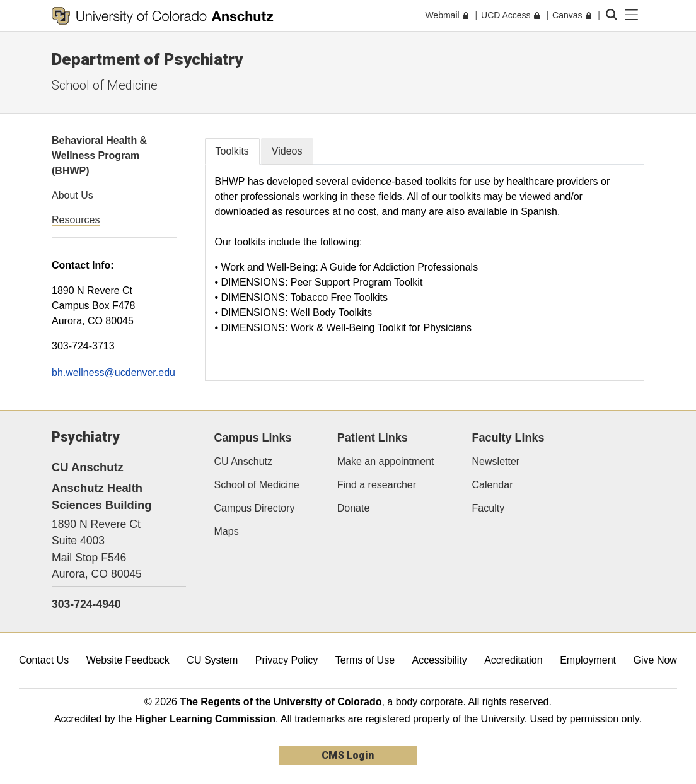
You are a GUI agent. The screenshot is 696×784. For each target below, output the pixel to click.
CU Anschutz (243, 461)
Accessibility (440, 660)
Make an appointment (386, 461)
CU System (212, 660)
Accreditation (513, 660)
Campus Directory (255, 508)
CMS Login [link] (348, 755)
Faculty (489, 508)
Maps (227, 531)
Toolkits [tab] (232, 151)
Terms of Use (365, 660)
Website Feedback (128, 660)
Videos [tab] (287, 151)
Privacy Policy (287, 660)
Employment (588, 660)
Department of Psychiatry (147, 59)
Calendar (493, 485)
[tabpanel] (425, 272)
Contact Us (44, 660)
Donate (354, 508)
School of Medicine (105, 85)
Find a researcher (377, 485)
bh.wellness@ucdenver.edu (113, 372)
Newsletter (496, 461)
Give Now (655, 660)
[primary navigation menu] (632, 15)
